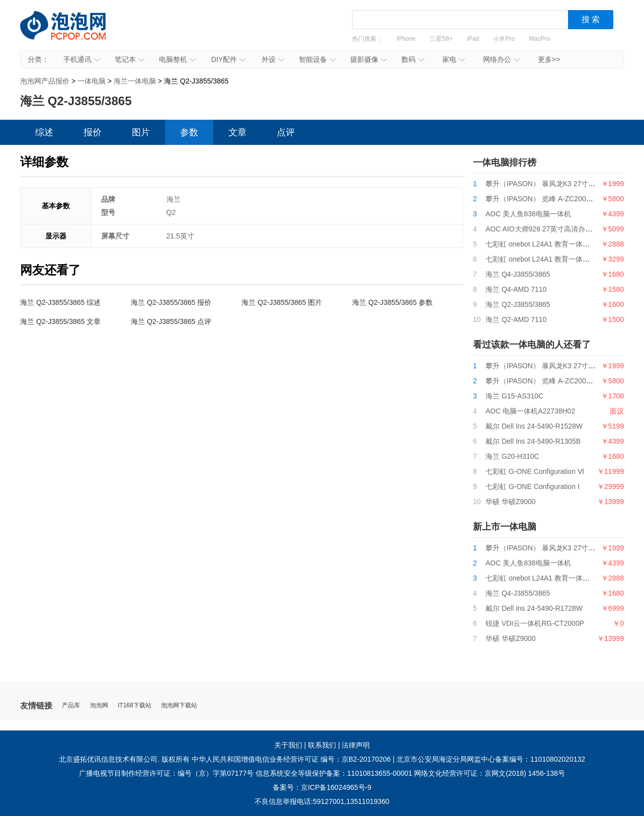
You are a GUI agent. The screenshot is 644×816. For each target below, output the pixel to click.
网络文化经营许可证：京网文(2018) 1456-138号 (490, 773)
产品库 (71, 706)
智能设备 (317, 59)
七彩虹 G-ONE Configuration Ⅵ (535, 471)
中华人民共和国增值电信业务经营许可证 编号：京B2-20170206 (291, 759)
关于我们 (288, 745)
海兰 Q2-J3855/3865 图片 (282, 302)
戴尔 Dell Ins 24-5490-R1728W (534, 608)
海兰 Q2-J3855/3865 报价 (171, 302)
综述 (44, 132)
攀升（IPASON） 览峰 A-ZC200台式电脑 (550, 199)
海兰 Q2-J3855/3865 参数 (392, 302)
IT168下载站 (135, 706)
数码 (413, 59)
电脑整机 (177, 59)
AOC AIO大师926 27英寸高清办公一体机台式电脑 (563, 229)
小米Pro (504, 39)
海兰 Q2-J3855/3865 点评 (171, 321)
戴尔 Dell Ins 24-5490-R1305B (533, 441)
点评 (286, 132)
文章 (237, 132)
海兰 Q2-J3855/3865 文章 (60, 321)
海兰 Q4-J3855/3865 (518, 274)
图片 (141, 132)
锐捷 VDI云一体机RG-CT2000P (535, 623)
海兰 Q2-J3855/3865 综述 (60, 302)
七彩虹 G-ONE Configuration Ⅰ (533, 486)
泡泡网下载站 (179, 706)
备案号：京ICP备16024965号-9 (322, 787)
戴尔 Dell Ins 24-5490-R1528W (534, 426)
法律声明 (356, 745)
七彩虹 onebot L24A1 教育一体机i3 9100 (549, 244)
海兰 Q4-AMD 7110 (516, 289)
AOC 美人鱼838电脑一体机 (528, 214)
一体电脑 (92, 81)
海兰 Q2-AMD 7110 (516, 319)
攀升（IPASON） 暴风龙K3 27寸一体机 (547, 184)
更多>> (549, 59)
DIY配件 (228, 59)
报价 (93, 132)
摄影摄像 (369, 59)
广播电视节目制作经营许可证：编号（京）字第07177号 (166, 773)
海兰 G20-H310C (512, 456)
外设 (273, 59)
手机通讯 (82, 59)
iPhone (406, 39)
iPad (473, 39)
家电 (454, 59)
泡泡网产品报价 (73, 33)
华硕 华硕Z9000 (511, 502)
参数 (189, 132)
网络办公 (501, 59)
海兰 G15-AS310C (514, 396)
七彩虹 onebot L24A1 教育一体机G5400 (548, 259)
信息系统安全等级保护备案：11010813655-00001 (334, 773)
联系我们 (322, 745)
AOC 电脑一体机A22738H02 (530, 411)
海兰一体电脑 (135, 81)
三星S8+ (441, 39)
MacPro (540, 39)
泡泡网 (99, 706)
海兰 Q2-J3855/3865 (518, 304)
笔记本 (130, 59)
